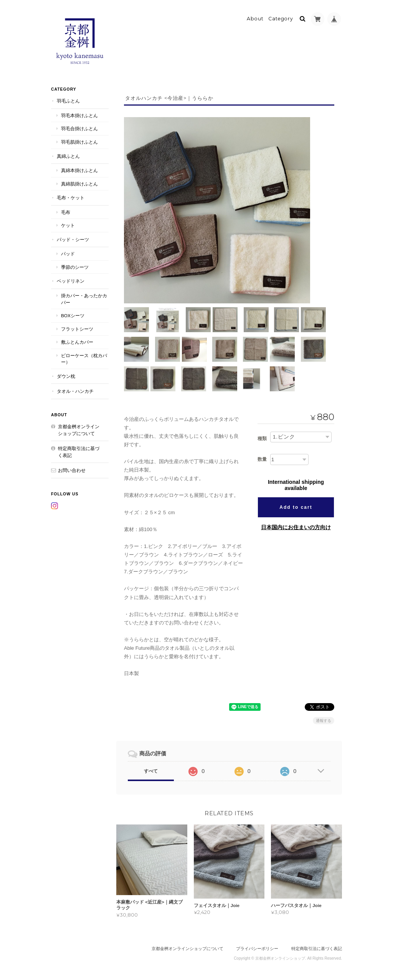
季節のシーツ (75, 266)
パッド (68, 253)
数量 (262, 459)
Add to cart (296, 507)
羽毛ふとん (68, 100)
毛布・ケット (71, 197)
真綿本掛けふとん (79, 170)
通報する (324, 720)
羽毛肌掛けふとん (79, 141)
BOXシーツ (73, 315)
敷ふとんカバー (77, 341)
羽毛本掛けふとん (79, 115)
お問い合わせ (72, 469)
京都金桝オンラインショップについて (79, 429)
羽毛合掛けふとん (79, 128)
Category (281, 18)
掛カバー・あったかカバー (84, 298)
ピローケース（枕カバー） (84, 358)
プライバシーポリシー (257, 948)
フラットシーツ (77, 328)
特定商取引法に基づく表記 (79, 451)
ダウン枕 (66, 375)
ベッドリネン (71, 281)
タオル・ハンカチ (75, 391)
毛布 (66, 211)
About (255, 18)
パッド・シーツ (73, 239)
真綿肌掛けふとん (79, 183)
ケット (68, 224)
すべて (151, 770)
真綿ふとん (68, 155)
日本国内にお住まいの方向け (296, 527)
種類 (262, 438)
